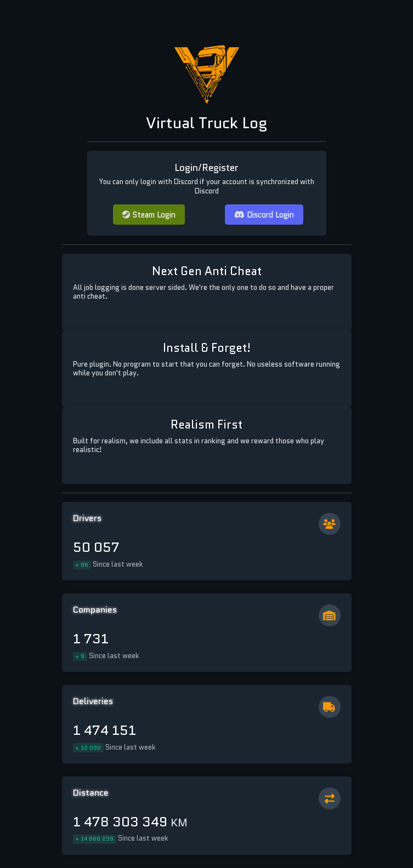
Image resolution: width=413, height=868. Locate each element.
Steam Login (149, 215)
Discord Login (264, 215)
